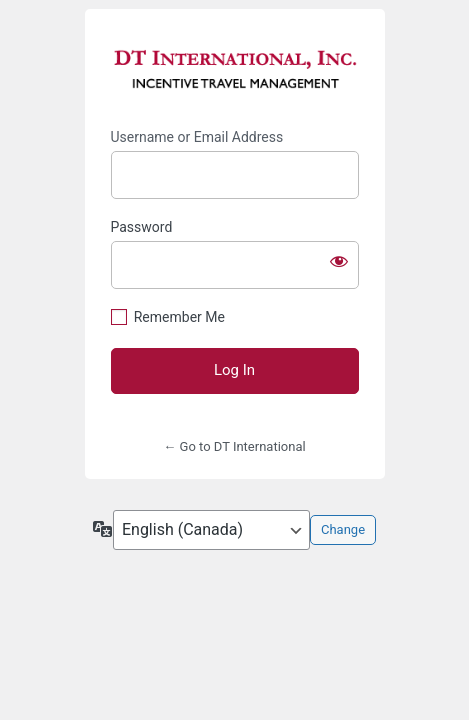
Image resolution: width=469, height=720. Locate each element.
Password (142, 227)
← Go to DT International (234, 446)
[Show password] (339, 261)
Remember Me (179, 317)
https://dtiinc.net (235, 69)
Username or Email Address (197, 137)
